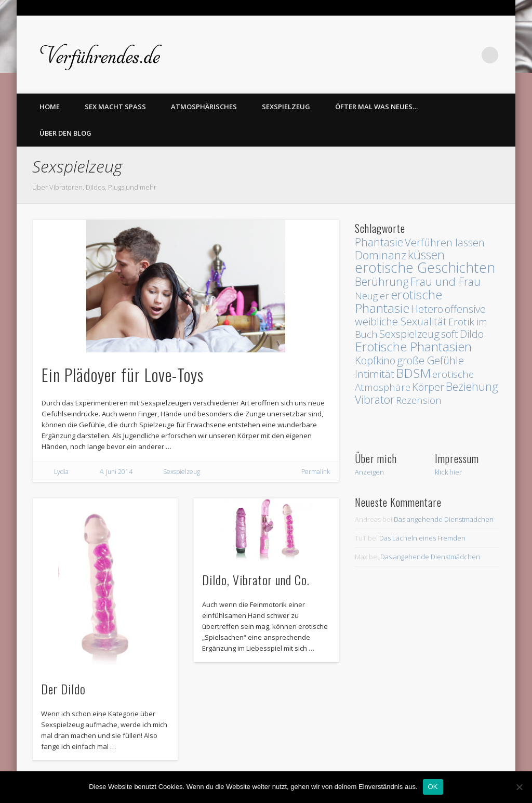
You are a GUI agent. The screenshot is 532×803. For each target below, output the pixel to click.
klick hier (448, 472)
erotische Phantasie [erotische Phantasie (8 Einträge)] (398, 301)
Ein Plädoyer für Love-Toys (123, 374)
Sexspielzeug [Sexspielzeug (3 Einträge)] (409, 334)
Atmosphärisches (204, 107)
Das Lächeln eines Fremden (422, 538)
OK (433, 787)
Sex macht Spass (115, 107)
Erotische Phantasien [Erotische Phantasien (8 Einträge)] (413, 346)
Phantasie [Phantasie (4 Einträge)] (379, 242)
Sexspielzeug (286, 107)
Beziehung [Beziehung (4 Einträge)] (472, 386)
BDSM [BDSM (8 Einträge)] (413, 373)
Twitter (469, 55)
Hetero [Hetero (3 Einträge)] (427, 309)
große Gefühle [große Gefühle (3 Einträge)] (430, 360)
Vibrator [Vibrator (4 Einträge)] (375, 399)
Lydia (61, 472)
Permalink (316, 472)
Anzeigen (369, 472)
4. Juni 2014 (116, 472)
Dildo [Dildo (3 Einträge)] (472, 334)
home (50, 107)
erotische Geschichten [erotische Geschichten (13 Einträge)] (425, 268)
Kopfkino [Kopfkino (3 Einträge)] (375, 360)
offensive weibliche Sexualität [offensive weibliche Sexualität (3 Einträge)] (420, 315)
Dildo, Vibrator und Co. (256, 580)
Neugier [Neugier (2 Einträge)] (372, 295)
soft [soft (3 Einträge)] (450, 334)
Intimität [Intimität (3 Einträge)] (375, 374)
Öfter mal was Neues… (376, 107)
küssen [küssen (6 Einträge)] (426, 255)
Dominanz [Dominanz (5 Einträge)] (381, 255)
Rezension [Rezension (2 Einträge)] (419, 400)
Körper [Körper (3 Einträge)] (428, 387)
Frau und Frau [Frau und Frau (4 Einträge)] (445, 281)
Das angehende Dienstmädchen (444, 519)
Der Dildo (63, 689)
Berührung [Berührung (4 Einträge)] (382, 281)
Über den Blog (65, 133)
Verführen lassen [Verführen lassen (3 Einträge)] (445, 242)
